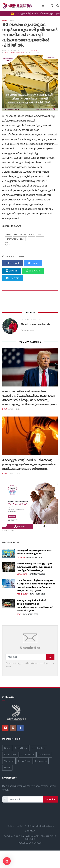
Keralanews (41, 761)
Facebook (13, 263)
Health (7, 768)
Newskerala (44, 755)
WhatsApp (33, 271)
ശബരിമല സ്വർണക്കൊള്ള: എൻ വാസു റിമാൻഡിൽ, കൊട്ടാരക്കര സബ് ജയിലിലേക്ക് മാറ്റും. (35, 567)
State (19, 614)
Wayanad (9, 761)
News (34, 50)
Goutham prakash (15, 53)
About (20, 826)
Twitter (33, 263)
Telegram (13, 278)
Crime (40, 235)
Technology (23, 594)
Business (21, 557)
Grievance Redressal (40, 826)
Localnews (22, 574)
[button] (2, 13)
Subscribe (50, 799)
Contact (30, 831)
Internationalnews (15, 239)
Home (5, 21)
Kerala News (20, 235)
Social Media (27, 755)
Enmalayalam (38, 748)
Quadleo (37, 843)
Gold (32, 235)
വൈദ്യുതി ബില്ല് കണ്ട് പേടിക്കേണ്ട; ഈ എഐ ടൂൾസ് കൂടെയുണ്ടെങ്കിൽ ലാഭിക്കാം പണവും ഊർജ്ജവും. (29, 464)
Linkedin (12, 271)
